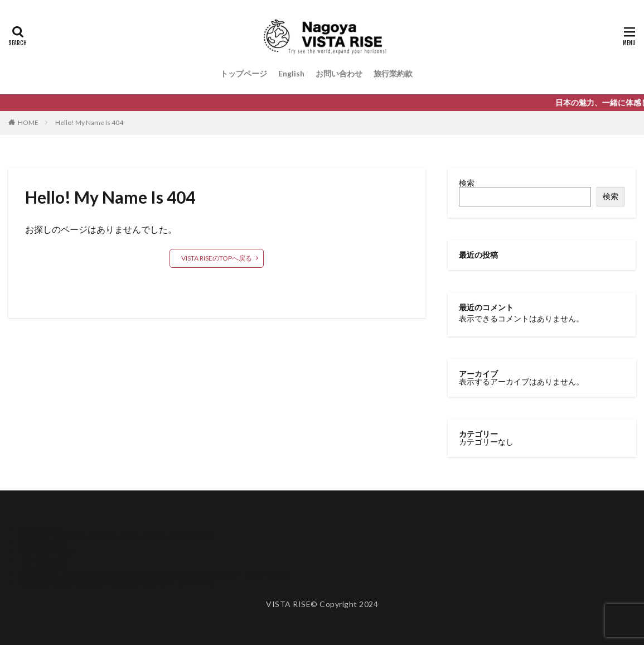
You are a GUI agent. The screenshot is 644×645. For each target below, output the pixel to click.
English (291, 73)
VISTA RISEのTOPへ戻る (217, 258)
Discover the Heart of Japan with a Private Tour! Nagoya (117, 535)
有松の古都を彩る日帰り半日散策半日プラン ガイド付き (118, 582)
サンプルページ (47, 551)
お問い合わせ (339, 73)
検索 (467, 183)
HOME (28, 122)
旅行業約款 (393, 73)
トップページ (244, 73)
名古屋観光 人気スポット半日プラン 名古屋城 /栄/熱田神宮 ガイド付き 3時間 (154, 574)
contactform (41, 528)
